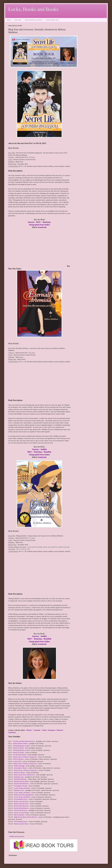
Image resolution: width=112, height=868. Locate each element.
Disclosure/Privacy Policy (33, 20)
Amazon (31, 222)
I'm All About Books (20, 755)
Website (29, 730)
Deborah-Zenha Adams (21, 781)
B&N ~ (30, 639)
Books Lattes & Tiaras (21, 801)
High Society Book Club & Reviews (26, 817)
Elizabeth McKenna (20, 779)
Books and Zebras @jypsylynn (24, 795)
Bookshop (47, 222)
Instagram (52, 730)
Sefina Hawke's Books (20, 743)
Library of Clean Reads (21, 813)
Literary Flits (17, 761)
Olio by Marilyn (18, 759)
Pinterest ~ (60, 730)
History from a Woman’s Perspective (25, 757)
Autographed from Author (39, 225)
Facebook (37, 730)
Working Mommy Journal (21, 746)
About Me (18, 20)
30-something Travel (21, 799)
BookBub (48, 452)
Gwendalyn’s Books (20, 768)
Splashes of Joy (19, 790)
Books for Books (19, 748)
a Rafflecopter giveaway (17, 836)
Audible (44, 449)
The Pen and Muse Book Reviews (24, 741)
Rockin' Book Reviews (21, 784)
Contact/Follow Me (52, 20)
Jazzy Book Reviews (21, 810)
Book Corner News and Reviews (24, 775)
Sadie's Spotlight (19, 766)
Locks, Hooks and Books (33, 9)
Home (9, 20)
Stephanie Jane (19, 777)
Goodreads (42, 227)
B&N (38, 222)
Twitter (44, 730)
